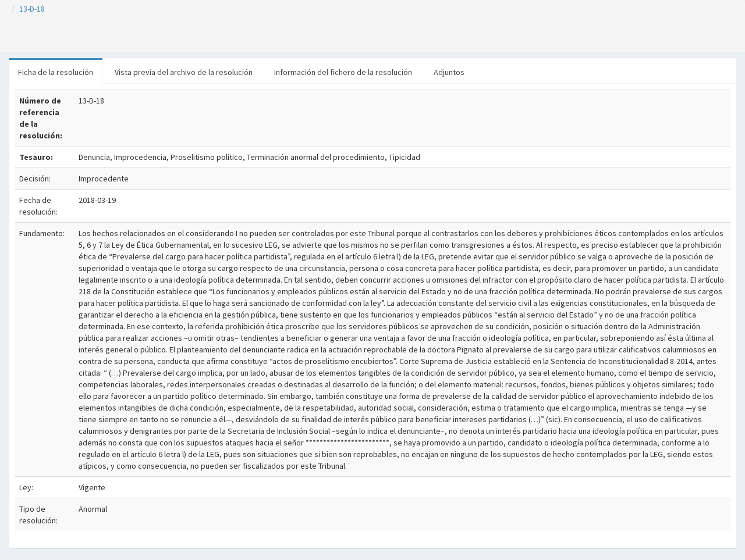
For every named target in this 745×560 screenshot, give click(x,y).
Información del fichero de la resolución (343, 72)
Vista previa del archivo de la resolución (184, 72)
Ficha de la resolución (56, 72)
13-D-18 (32, 9)
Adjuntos (449, 72)
